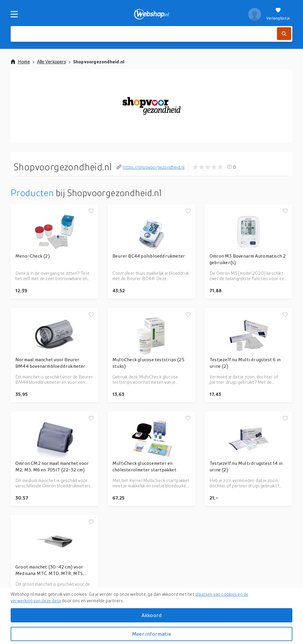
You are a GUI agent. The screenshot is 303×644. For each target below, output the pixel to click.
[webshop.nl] (152, 14)
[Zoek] (284, 34)
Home (20, 62)
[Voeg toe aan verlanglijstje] (91, 211)
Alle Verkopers (51, 62)
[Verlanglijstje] (278, 14)
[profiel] (255, 14)
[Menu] (14, 14)
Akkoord (151, 615)
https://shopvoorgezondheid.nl (150, 167)
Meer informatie (151, 634)
